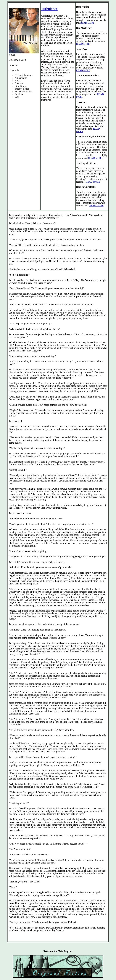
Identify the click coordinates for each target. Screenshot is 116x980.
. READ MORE (89, 69)
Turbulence (49, 9)
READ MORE (87, 23)
